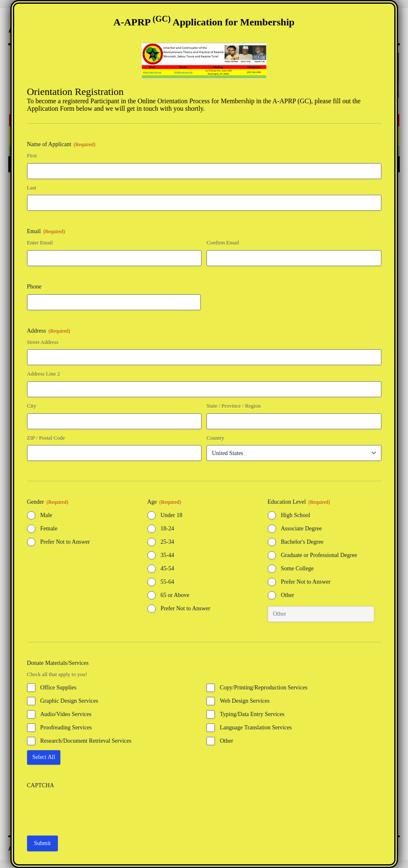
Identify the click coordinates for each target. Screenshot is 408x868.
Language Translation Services (256, 727)
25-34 (168, 542)
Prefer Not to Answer (65, 542)
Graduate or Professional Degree (319, 555)
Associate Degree (301, 529)
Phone (34, 287)
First (32, 155)
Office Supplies (58, 688)
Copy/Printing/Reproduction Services (264, 688)
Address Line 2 (44, 374)
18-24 (168, 529)
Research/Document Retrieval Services (86, 741)
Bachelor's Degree (302, 542)
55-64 (168, 582)
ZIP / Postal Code (46, 438)
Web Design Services (245, 701)
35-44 (168, 555)
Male (46, 515)
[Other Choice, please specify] (321, 614)
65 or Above (175, 595)
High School (296, 515)
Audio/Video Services (66, 714)
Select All (44, 757)
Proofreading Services (66, 727)
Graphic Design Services (69, 701)
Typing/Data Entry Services (252, 714)
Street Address (43, 342)
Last (32, 188)
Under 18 (172, 515)
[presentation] (90, 809)
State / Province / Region (234, 406)
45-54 (168, 568)
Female (49, 529)
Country (215, 438)
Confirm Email (223, 242)
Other (288, 595)
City (32, 406)
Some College (297, 568)
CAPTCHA (41, 785)
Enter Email (40, 242)
